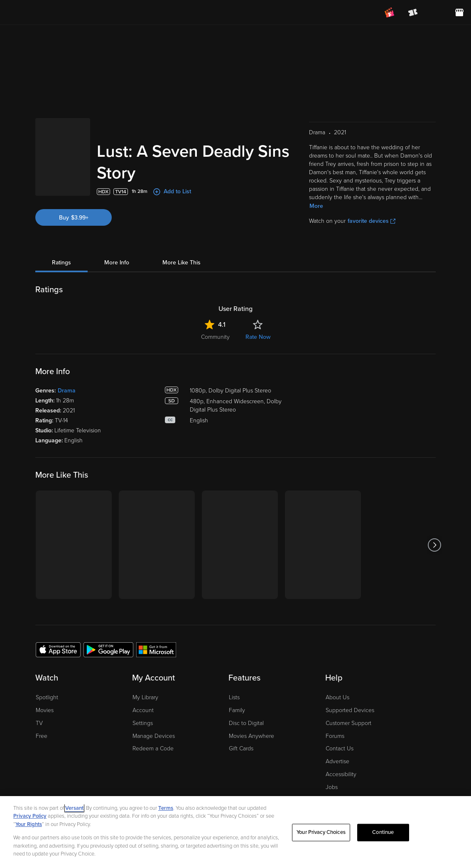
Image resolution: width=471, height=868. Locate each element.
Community (215, 337)
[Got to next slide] (435, 545)
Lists (234, 697)
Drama (67, 391)
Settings (143, 723)
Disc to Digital (246, 723)
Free (42, 736)
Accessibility (341, 774)
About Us (337, 697)
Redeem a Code (153, 748)
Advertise (337, 761)
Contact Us (340, 748)
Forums (335, 736)
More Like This (182, 263)
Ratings (61, 263)
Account (143, 710)
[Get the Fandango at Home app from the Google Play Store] (108, 649)
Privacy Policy (30, 816)
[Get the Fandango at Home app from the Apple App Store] (58, 649)
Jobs (332, 787)
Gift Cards (241, 748)
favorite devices (372, 221)
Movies (45, 710)
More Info (117, 263)
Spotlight (47, 697)
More (316, 206)
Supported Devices (350, 710)
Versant (74, 808)
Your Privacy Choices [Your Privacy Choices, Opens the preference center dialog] (321, 832)
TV (39, 723)
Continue (383, 832)
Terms (166, 808)
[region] (235, 832)
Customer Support (348, 723)
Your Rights (29, 824)
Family (237, 710)
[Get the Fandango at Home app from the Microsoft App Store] (156, 649)
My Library (145, 697)
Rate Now (258, 337)
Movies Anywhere (251, 736)
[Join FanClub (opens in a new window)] (390, 12)
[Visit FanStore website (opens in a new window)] (459, 12)
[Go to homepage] (58, 12)
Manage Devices (154, 736)
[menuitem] (436, 12)
